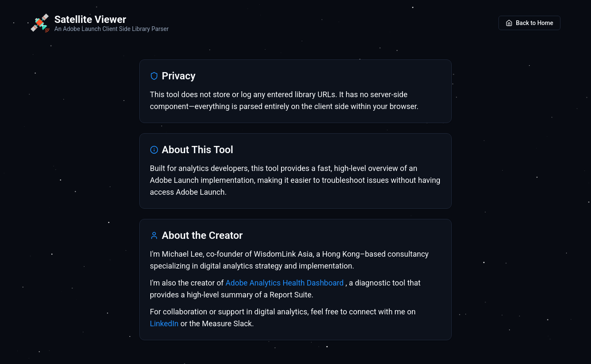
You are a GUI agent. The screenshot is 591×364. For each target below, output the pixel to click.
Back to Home (529, 23)
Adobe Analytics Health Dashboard (285, 283)
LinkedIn (164, 323)
